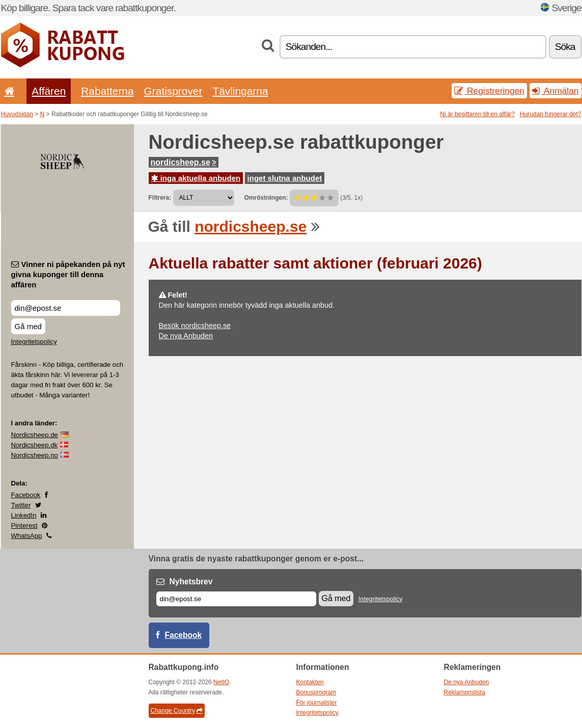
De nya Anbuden (186, 336)
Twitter (21, 505)
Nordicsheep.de (35, 435)
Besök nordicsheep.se (195, 326)
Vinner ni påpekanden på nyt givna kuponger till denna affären (68, 274)
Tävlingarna (240, 91)
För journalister (317, 703)
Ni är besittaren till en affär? (477, 114)
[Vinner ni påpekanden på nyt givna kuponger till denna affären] (66, 308)
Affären (49, 91)
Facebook (26, 495)
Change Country (177, 711)
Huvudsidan (17, 114)
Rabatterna (107, 91)
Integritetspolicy (34, 342)
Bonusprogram (316, 692)
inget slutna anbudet (285, 178)
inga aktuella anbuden (196, 178)
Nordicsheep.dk (35, 445)
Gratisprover (173, 91)
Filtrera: (160, 198)
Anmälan (555, 91)
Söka (565, 47)
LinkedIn (24, 515)
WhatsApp (27, 536)
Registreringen (489, 91)
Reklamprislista (465, 692)
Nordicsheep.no (35, 455)
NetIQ (221, 682)
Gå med (28, 326)
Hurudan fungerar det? (551, 114)
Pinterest (24, 525)
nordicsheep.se (184, 162)
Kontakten (310, 682)
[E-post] (236, 599)
